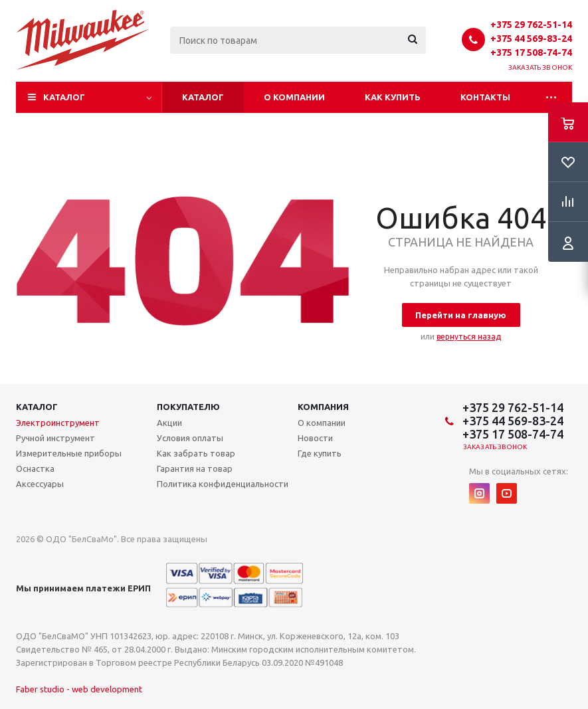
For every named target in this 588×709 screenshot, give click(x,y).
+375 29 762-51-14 (531, 25)
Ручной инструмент (55, 438)
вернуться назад (469, 337)
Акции (169, 423)
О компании (294, 97)
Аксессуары (40, 484)
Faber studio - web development (79, 689)
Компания (323, 407)
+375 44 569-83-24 (531, 39)
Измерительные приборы (69, 453)
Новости (315, 438)
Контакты (485, 97)
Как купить (393, 97)
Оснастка (35, 468)
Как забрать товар (196, 453)
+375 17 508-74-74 (531, 52)
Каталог (64, 97)
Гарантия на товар (195, 468)
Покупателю (188, 407)
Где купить (320, 453)
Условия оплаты (190, 438)
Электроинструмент (58, 423)
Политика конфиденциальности (223, 484)
